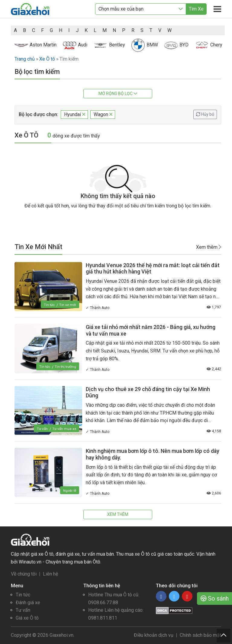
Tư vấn (42, 429)
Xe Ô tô (47, 59)
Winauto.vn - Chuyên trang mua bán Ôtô (60, 562)
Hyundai (75, 114)
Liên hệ (50, 574)
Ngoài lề (69, 491)
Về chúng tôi (24, 574)
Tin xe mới (68, 305)
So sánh (215, 598)
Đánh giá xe (28, 603)
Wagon (103, 114)
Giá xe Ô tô (27, 618)
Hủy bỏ (205, 114)
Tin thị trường (65, 367)
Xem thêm (209, 247)
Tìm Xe (196, 9)
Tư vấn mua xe (64, 429)
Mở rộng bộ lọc (118, 93)
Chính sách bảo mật (200, 635)
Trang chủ (25, 59)
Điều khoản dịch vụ (154, 635)
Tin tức (49, 305)
